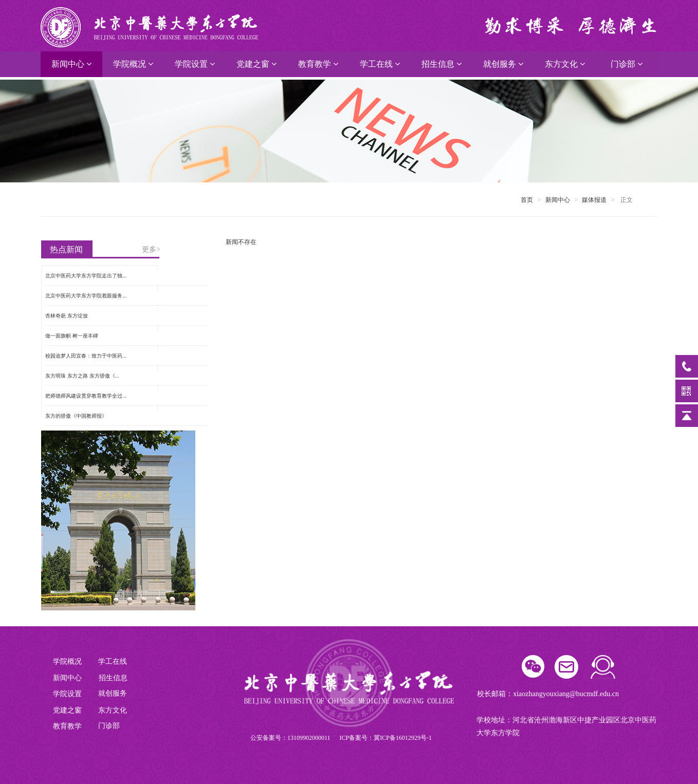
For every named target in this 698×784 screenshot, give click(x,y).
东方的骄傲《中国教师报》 (76, 416)
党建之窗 (256, 64)
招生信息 (442, 64)
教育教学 (318, 64)
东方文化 (565, 64)
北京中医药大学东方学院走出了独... (86, 276)
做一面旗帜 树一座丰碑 (72, 336)
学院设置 (195, 64)
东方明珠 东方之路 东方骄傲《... (82, 376)
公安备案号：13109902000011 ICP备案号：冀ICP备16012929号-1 (341, 738)
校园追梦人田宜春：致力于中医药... (86, 356)
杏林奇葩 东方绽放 (67, 316)
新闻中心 (71, 64)
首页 (527, 200)
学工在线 (380, 64)
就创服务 (503, 64)
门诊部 (627, 64)
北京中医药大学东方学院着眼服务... (86, 296)
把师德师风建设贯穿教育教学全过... (86, 396)
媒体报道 (594, 200)
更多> (151, 249)
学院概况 (133, 64)
